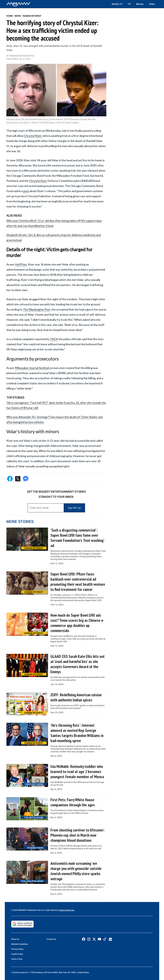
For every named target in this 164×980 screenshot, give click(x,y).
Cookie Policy (17, 954)
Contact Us (51, 939)
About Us (15, 939)
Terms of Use (17, 959)
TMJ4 (54, 339)
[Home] (18, 4)
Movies (140, 4)
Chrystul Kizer (38, 181)
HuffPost (21, 264)
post (26, 191)
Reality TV (117, 4)
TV (129, 4)
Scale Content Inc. (67, 910)
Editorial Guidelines (20, 944)
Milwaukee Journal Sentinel (32, 368)
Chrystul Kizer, (33, 136)
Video (152, 4)
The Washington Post (37, 309)
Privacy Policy (17, 949)
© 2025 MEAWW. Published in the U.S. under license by (35, 910)
